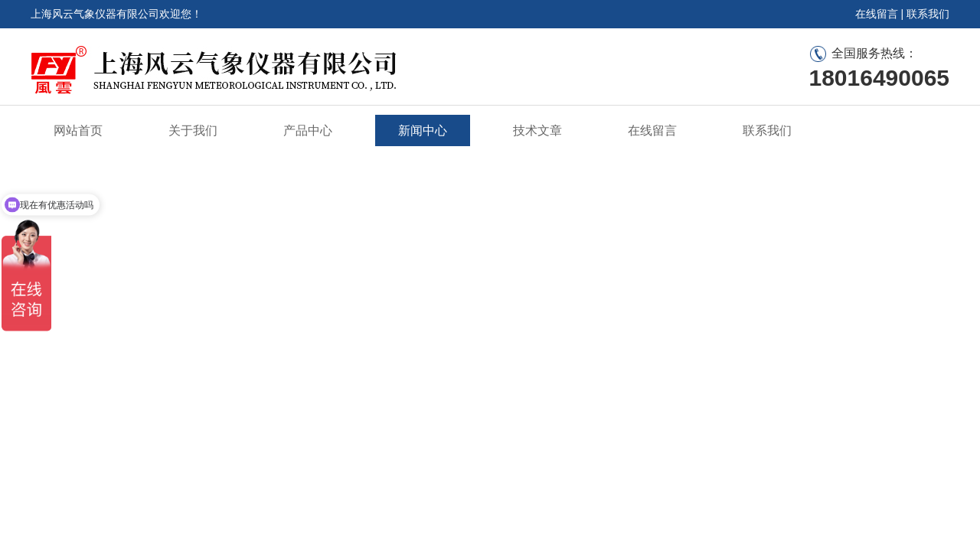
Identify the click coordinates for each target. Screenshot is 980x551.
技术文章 (537, 130)
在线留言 (877, 14)
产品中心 (308, 130)
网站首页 (78, 130)
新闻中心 (423, 130)
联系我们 (928, 14)
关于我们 (193, 130)
